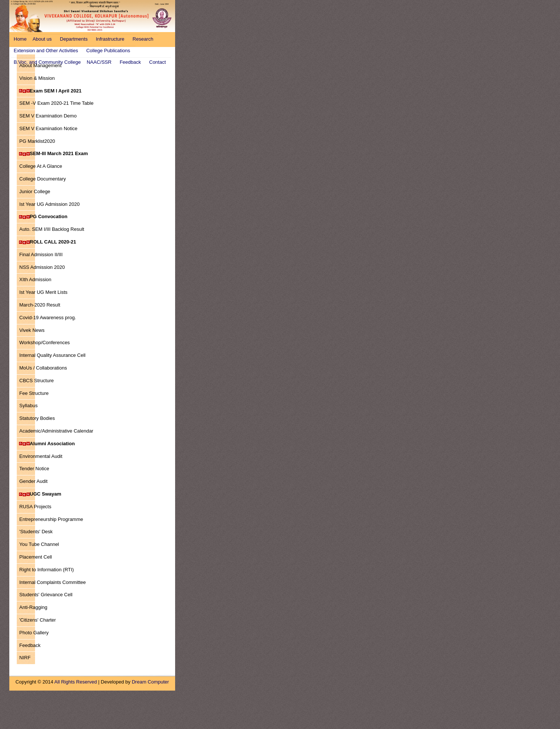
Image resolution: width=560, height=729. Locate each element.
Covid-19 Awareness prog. (48, 318)
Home (20, 39)
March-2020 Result (40, 305)
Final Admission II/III (41, 254)
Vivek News (32, 330)
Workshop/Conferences (45, 342)
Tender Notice (34, 469)
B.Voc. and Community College (47, 62)
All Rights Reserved (76, 682)
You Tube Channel (39, 544)
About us (42, 39)
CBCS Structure (36, 381)
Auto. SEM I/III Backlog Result (52, 229)
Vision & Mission (37, 78)
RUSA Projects (35, 507)
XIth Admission (35, 279)
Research (143, 39)
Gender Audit (33, 481)
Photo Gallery (34, 633)
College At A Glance (41, 166)
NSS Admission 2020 (42, 267)
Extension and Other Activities (46, 51)
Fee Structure (34, 393)
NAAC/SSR (99, 62)
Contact (157, 62)
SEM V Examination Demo (48, 116)
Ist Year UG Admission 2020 (49, 204)
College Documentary (42, 179)
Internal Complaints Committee (52, 582)
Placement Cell (35, 557)
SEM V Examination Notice (48, 128)
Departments (74, 39)
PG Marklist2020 (37, 141)
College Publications (108, 51)
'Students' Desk (36, 532)
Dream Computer (151, 682)
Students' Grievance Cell (46, 595)
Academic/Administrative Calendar (55, 431)
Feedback (130, 62)
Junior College (35, 191)
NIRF (25, 658)
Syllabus (28, 406)
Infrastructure (110, 39)
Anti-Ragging (33, 607)
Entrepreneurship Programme (51, 519)
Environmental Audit (41, 456)
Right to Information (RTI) (46, 570)
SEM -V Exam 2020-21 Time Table (55, 103)
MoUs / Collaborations (43, 368)
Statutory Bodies (37, 418)
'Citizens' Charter (37, 620)
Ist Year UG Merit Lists (43, 292)
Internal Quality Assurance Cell (52, 355)
